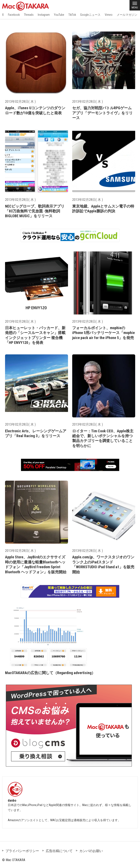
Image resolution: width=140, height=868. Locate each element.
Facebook (14, 15)
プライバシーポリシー (22, 851)
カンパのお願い (91, 851)
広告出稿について (59, 851)
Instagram (44, 15)
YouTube (59, 15)
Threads (29, 15)
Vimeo (109, 15)
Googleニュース (90, 15)
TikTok (72, 15)
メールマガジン (127, 15)
